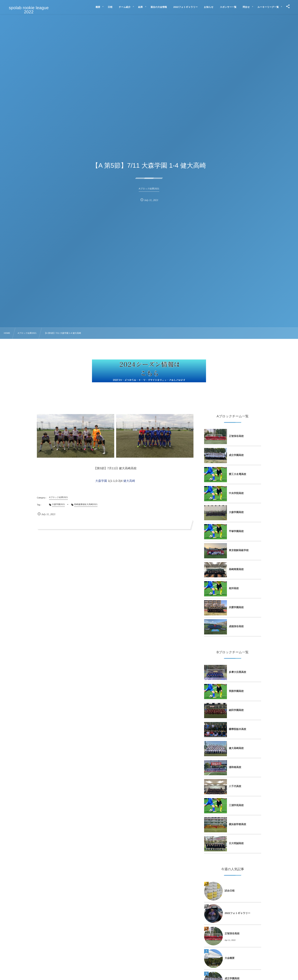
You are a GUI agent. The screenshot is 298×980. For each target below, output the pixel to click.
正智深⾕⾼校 (236, 436)
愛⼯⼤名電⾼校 (237, 474)
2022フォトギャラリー (237, 913)
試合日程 (230, 891)
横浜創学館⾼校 (237, 824)
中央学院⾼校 (236, 493)
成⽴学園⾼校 (236, 455)
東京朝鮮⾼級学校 (239, 550)
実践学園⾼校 (236, 691)
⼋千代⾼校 (235, 786)
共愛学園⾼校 (236, 607)
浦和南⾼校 (235, 767)
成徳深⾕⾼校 (236, 626)
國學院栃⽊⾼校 (237, 729)
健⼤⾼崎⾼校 (236, 748)
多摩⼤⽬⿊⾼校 (237, 672)
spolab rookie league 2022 (29, 10)
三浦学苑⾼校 (236, 805)
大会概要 (230, 958)
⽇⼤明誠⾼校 (236, 843)
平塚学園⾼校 (236, 531)
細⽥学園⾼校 (236, 710)
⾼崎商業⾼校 (236, 569)
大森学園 (101, 481)
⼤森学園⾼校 (236, 512)
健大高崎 (129, 481)
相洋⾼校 (234, 588)
